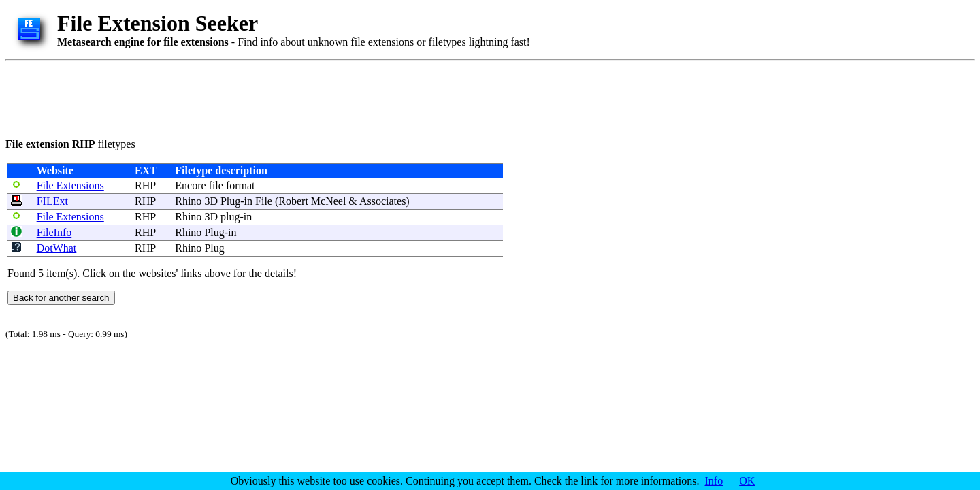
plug (230, 217)
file (216, 185)
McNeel (329, 201)
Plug (230, 201)
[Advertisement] (253, 97)
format (241, 185)
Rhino (188, 201)
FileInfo (54, 232)
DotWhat (57, 248)
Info (714, 481)
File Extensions (70, 185)
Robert (293, 201)
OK (747, 481)
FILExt (52, 201)
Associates (382, 201)
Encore (190, 185)
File (264, 201)
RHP (145, 185)
